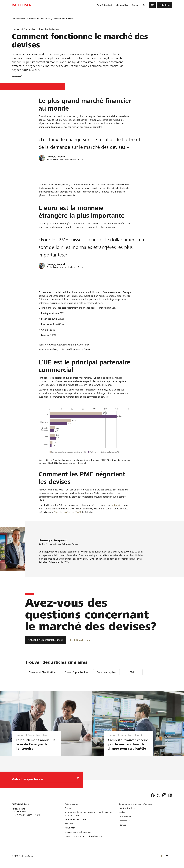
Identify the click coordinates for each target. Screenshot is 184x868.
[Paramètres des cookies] (76, 819)
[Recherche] (145, 5)
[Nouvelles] (69, 824)
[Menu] (152, 5)
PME (132, 672)
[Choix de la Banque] (44, 780)
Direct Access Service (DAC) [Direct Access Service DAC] (67, 512)
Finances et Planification (42, 672)
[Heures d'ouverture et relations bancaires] (84, 836)
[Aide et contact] (72, 804)
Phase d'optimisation (76, 672)
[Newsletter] (70, 828)
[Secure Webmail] (126, 817)
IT (171, 856)
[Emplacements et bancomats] (78, 832)
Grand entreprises (107, 672)
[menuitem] (104, 5)
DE (162, 856)
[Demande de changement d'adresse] (135, 804)
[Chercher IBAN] (125, 821)
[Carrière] (68, 808)
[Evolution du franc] (80, 640)
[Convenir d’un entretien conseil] (46, 640)
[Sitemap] (122, 825)
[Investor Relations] (127, 808)
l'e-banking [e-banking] (117, 505)
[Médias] (122, 812)
